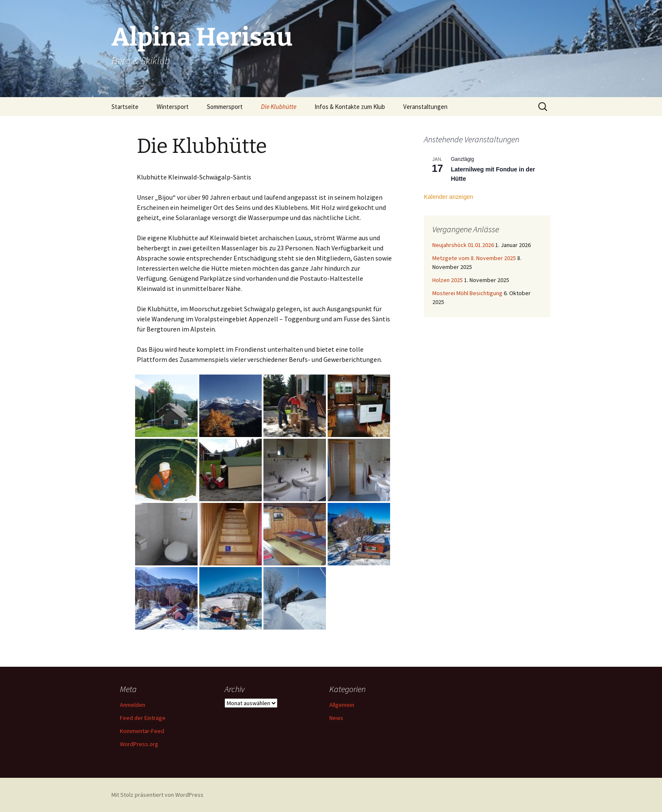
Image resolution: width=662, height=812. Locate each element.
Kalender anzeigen (449, 197)
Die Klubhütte (279, 107)
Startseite (125, 107)
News (336, 718)
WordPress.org (139, 744)
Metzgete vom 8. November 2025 (474, 258)
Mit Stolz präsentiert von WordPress (157, 795)
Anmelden (133, 705)
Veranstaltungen (425, 107)
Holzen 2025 (448, 280)
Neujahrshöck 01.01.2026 (463, 245)
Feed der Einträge (143, 718)
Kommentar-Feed (142, 731)
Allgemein (342, 705)
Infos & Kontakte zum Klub (350, 107)
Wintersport (173, 107)
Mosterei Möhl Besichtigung (467, 293)
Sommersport (225, 107)
